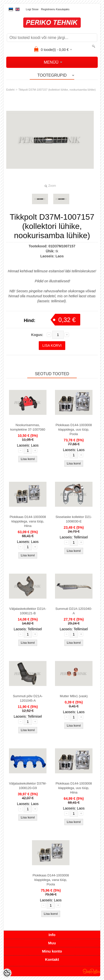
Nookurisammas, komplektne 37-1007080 (28, 427)
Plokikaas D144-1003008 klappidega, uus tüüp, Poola (74, 429)
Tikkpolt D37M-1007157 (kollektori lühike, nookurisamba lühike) (57, 90)
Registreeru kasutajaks (55, 9)
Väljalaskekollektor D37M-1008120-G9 (28, 786)
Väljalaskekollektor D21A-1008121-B (28, 611)
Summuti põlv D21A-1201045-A (28, 698)
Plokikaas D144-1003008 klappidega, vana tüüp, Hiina (28, 521)
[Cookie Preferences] (7, 973)
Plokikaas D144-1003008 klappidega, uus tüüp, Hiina (74, 788)
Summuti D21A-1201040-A (74, 611)
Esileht (10, 90)
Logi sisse (32, 9)
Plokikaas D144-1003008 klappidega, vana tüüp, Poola (51, 880)
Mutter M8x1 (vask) (74, 696)
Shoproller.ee (91, 971)
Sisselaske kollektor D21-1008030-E (74, 519)
